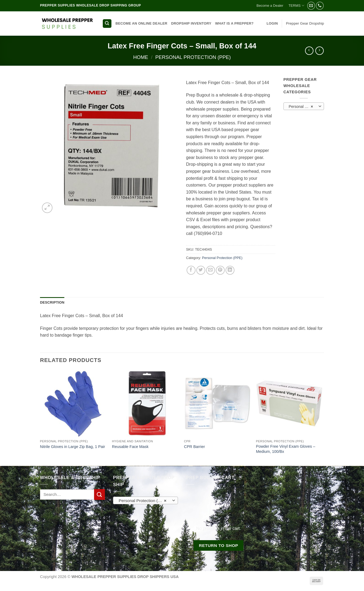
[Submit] (100, 494)
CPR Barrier (194, 447)
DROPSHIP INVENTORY (191, 23)
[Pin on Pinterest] (220, 270)
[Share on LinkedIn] (230, 270)
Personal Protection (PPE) (193, 57)
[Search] (107, 24)
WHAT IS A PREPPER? (234, 23)
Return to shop (218, 545)
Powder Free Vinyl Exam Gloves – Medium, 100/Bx (286, 449)
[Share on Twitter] (201, 270)
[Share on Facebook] (191, 270)
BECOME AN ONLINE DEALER (141, 23)
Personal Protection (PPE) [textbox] (303, 107)
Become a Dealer (270, 6)
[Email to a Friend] (211, 270)
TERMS (296, 6)
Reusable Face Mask (130, 447)
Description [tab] (52, 302)
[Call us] (320, 6)
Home (141, 57)
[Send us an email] (311, 6)
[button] (272, 24)
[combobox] (304, 106)
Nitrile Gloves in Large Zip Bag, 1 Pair (73, 447)
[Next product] (309, 51)
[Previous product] (320, 51)
